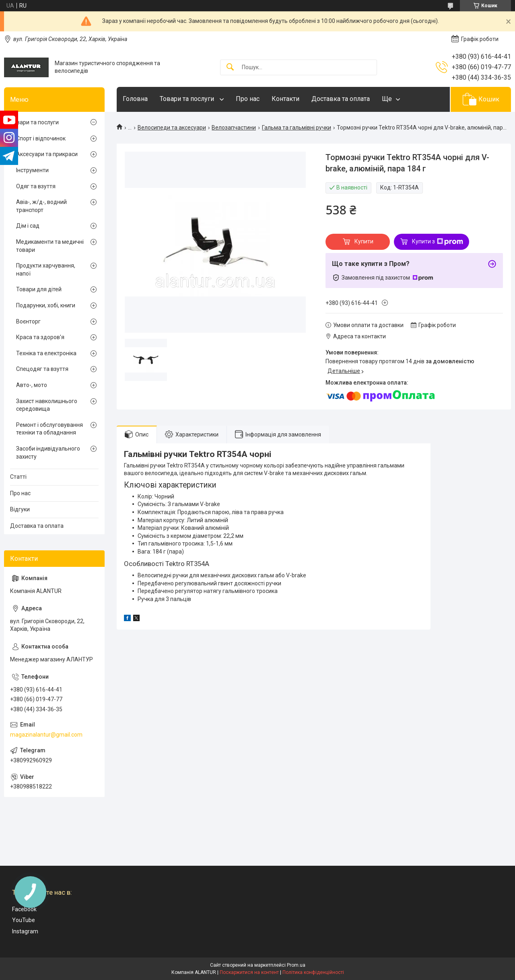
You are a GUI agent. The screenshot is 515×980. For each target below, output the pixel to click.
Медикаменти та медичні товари (50, 246)
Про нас (248, 99)
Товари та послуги (188, 99)
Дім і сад (28, 226)
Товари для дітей (39, 289)
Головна (135, 99)
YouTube (24, 920)
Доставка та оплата (341, 99)
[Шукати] (230, 67)
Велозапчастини (234, 128)
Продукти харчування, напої (46, 270)
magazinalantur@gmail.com (46, 735)
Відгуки (20, 509)
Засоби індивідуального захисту (48, 453)
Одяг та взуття (36, 186)
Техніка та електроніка (46, 353)
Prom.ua (296, 965)
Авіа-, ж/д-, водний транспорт (41, 206)
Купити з (438, 242)
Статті (18, 477)
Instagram (25, 931)
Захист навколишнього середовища (47, 405)
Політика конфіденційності (313, 972)
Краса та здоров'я (40, 337)
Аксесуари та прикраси (47, 154)
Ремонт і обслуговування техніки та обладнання (49, 429)
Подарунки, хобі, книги (46, 305)
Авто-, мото (32, 385)
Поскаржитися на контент (249, 972)
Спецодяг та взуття (42, 369)
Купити (364, 241)
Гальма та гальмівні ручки (297, 128)
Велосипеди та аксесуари (172, 128)
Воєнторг (28, 321)
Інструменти (32, 170)
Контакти (285, 99)
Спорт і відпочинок (41, 138)
